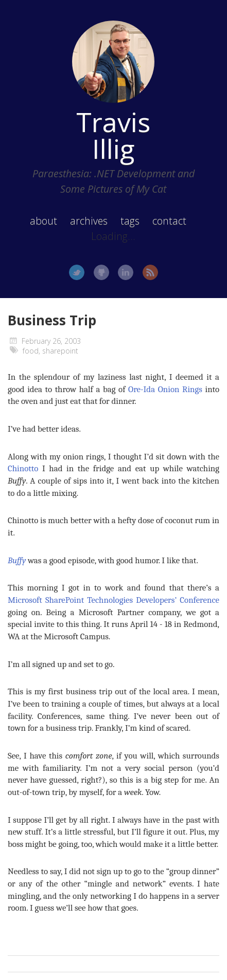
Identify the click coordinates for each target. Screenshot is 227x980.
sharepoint (60, 351)
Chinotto (23, 468)
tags (130, 221)
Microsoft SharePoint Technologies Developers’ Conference (113, 600)
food (31, 351)
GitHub (101, 272)
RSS (150, 272)
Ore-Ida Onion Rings (165, 389)
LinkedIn (126, 272)
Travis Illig (113, 135)
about (43, 221)
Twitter (77, 272)
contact (169, 221)
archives (89, 221)
